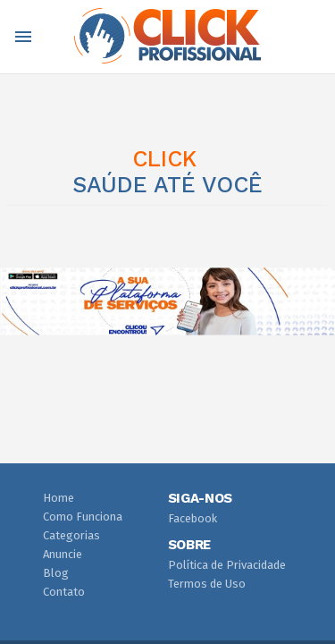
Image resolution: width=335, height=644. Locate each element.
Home (59, 498)
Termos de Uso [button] (207, 584)
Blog (56, 573)
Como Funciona (83, 517)
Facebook (193, 518)
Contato (64, 592)
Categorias (71, 535)
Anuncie (63, 554)
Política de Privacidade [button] (227, 565)
